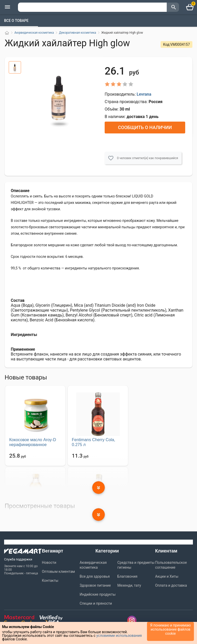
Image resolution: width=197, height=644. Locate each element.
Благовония (127, 576)
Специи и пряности (96, 603)
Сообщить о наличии (145, 127)
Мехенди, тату (129, 585)
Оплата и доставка (171, 585)
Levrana (144, 94)
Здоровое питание (95, 585)
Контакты (50, 580)
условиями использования (119, 636)
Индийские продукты (97, 594)
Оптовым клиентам (58, 572)
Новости (49, 563)
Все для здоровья (95, 576)
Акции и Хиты (167, 576)
